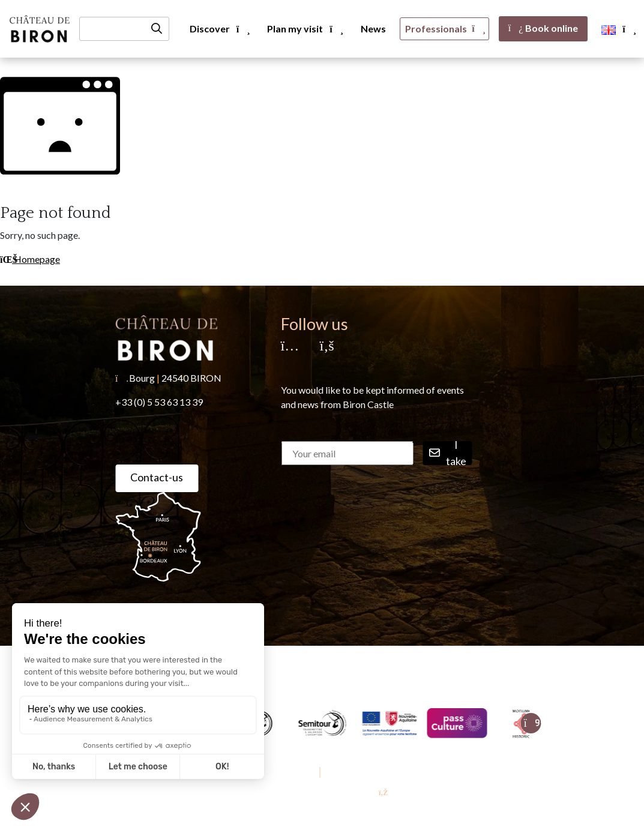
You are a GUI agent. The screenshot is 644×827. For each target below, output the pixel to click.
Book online (543, 28)
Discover (219, 29)
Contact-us (157, 477)
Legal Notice (290, 772)
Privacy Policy (352, 772)
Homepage (30, 259)
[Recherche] (124, 29)
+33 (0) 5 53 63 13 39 (159, 402)
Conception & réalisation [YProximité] (322, 792)
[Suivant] (531, 723)
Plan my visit (304, 29)
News (373, 29)
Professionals (444, 29)
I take (448, 453)
